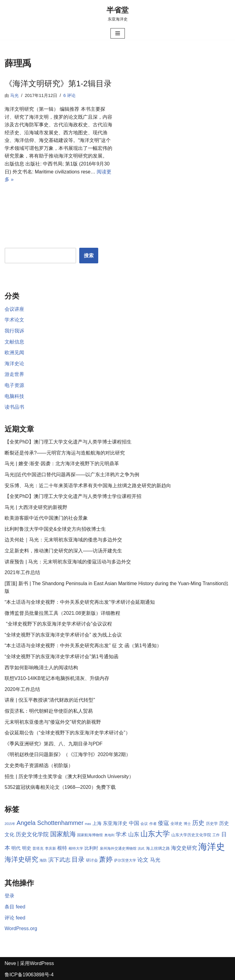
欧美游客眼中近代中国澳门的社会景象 (46, 518)
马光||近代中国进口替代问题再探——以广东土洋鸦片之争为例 (72, 475)
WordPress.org (21, 928)
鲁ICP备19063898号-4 (29, 975)
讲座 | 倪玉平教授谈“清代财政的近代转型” (50, 700)
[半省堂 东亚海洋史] (117, 13)
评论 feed (15, 918)
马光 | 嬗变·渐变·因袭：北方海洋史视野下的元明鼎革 (62, 464)
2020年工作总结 (22, 689)
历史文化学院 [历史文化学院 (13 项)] (32, 834)
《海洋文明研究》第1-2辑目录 (58, 84)
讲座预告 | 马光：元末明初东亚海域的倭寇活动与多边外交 (68, 562)
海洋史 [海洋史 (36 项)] (212, 846)
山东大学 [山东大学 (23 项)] (155, 834)
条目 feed (15, 907)
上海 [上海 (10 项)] (97, 823)
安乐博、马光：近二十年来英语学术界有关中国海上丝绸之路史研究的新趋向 (88, 486)
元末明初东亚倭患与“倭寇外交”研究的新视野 (53, 722)
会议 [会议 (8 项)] (144, 824)
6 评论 (69, 95)
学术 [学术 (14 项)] (121, 834)
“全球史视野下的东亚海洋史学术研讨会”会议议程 (58, 624)
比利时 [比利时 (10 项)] (91, 848)
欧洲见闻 (14, 353)
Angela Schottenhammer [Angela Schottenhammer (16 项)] (50, 823)
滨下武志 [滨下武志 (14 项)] (59, 860)
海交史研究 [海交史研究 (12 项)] (184, 848)
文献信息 (14, 342)
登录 (9, 896)
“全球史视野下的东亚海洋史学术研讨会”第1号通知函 (62, 657)
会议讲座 (14, 309)
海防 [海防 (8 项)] (43, 860)
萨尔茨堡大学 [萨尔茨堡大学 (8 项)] (125, 860)
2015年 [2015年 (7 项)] (10, 824)
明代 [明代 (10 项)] (16, 848)
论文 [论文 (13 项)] (143, 860)
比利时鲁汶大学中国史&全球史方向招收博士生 (55, 529)
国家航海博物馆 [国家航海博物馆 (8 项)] (90, 835)
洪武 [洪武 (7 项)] (141, 848)
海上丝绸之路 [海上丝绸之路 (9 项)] (158, 848)
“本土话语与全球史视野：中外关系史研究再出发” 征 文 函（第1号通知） (83, 646)
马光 (14, 95)
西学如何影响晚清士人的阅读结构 (41, 668)
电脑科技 (14, 396)
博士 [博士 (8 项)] (187, 824)
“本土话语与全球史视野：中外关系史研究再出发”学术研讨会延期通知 (80, 602)
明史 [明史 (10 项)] (27, 848)
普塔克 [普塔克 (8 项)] (38, 848)
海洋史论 (14, 364)
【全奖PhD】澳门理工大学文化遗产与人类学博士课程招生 (68, 442)
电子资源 (14, 385)
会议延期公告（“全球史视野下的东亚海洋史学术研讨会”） (67, 733)
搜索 (89, 256)
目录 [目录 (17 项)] (78, 859)
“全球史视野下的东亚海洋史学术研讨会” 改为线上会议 (63, 635)
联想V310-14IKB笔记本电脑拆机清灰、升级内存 (57, 678)
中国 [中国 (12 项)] (134, 823)
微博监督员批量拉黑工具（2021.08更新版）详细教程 (62, 613)
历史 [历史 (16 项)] (198, 823)
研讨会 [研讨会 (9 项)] (92, 860)
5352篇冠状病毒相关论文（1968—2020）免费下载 (60, 787)
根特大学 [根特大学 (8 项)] (76, 848)
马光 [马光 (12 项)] (155, 860)
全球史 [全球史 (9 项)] (176, 824)
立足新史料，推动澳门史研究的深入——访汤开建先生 (63, 551)
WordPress (42, 963)
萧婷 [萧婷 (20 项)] (106, 859)
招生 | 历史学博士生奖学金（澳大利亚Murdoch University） (69, 776)
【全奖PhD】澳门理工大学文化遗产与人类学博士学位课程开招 (73, 496)
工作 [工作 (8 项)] (216, 835)
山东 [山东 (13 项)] (134, 834)
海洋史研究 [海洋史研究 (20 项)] (21, 859)
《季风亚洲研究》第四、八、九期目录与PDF (54, 744)
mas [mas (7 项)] (88, 824)
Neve (10, 963)
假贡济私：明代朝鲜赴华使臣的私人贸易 (49, 711)
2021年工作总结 (22, 572)
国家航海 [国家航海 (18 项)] (63, 834)
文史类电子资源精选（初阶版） (39, 765)
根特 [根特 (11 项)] (62, 848)
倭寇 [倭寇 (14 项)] (163, 823)
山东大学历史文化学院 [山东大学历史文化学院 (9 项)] (191, 835)
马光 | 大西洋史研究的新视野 (36, 507)
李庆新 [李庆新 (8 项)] (50, 848)
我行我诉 (14, 331)
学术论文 (14, 320)
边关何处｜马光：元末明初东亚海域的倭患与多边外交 (63, 540)
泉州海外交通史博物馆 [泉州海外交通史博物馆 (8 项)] (118, 848)
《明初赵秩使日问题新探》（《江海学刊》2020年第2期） (68, 754)
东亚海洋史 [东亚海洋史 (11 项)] (115, 823)
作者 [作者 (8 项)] (153, 824)
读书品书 (14, 407)
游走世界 (14, 374)
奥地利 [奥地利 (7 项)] (109, 835)
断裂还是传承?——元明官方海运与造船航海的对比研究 (65, 453)
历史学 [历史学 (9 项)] (212, 824)
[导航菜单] (118, 33)
